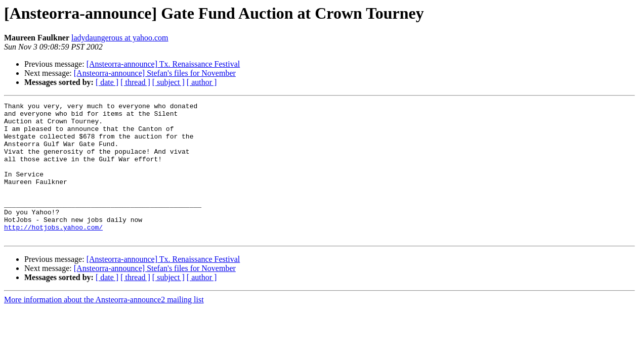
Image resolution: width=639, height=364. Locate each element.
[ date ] (107, 82)
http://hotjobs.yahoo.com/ (53, 253)
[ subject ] (168, 82)
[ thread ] (135, 82)
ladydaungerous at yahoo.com (120, 38)
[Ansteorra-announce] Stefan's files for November (155, 73)
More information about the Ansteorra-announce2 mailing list (104, 327)
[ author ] (202, 82)
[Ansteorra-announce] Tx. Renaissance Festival (163, 64)
